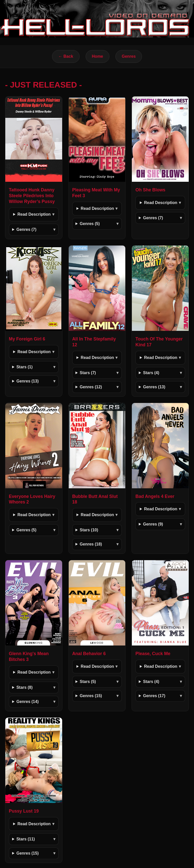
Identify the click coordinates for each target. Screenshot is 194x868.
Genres (129, 56)
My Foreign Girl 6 (27, 339)
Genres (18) (91, 544)
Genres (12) (91, 387)
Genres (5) (90, 224)
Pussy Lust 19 (24, 811)
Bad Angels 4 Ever (155, 496)
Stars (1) (25, 367)
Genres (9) (153, 524)
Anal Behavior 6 (89, 654)
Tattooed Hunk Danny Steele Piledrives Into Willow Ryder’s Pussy (32, 196)
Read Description (34, 214)
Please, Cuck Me (153, 654)
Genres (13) (28, 381)
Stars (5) (88, 682)
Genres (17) (154, 696)
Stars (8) (25, 687)
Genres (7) (26, 229)
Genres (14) (28, 702)
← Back (66, 56)
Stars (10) (89, 530)
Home (98, 56)
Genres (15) (91, 696)
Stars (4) (151, 373)
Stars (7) (88, 373)
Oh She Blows (150, 190)
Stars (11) (26, 839)
